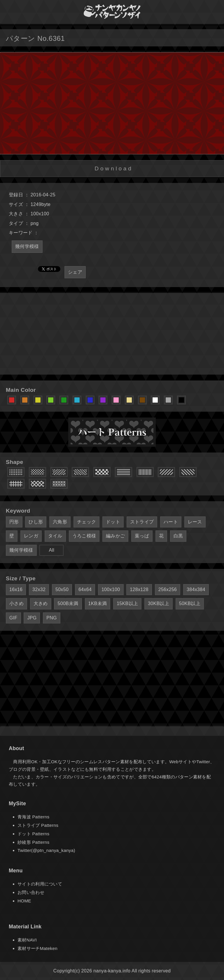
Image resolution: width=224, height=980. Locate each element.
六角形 (60, 522)
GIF (13, 618)
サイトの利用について (40, 884)
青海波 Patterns (33, 817)
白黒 (178, 536)
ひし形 (36, 522)
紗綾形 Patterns (33, 842)
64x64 (85, 589)
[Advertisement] (112, 334)
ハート (171, 522)
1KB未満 (98, 603)
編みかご (115, 536)
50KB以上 (190, 603)
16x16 (16, 589)
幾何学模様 (27, 246)
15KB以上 (127, 603)
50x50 (62, 589)
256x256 (168, 589)
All (51, 550)
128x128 (139, 589)
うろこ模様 (84, 536)
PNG (52, 618)
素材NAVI (27, 940)
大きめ (41, 603)
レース (195, 522)
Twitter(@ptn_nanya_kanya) (46, 850)
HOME (24, 901)
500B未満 (68, 603)
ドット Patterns (33, 834)
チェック (86, 522)
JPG (32, 618)
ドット (113, 522)
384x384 (196, 589)
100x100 (111, 589)
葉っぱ (142, 536)
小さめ (16, 603)
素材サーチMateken (37, 948)
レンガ (31, 536)
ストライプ (142, 522)
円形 (14, 522)
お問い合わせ (31, 892)
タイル (55, 536)
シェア (75, 272)
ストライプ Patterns (38, 825)
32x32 (39, 589)
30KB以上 (159, 603)
